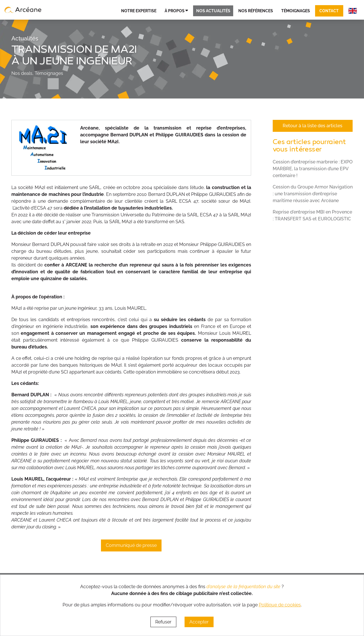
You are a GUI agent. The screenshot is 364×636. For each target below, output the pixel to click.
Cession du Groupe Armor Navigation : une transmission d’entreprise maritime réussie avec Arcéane (313, 194)
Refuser (163, 622)
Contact (329, 11)
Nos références (256, 11)
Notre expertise (139, 11)
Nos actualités (213, 11)
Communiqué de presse (131, 545)
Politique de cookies (280, 605)
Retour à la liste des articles (313, 126)
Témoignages (296, 11)
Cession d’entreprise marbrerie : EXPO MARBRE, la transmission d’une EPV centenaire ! (313, 169)
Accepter (199, 622)
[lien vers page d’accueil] (23, 10)
